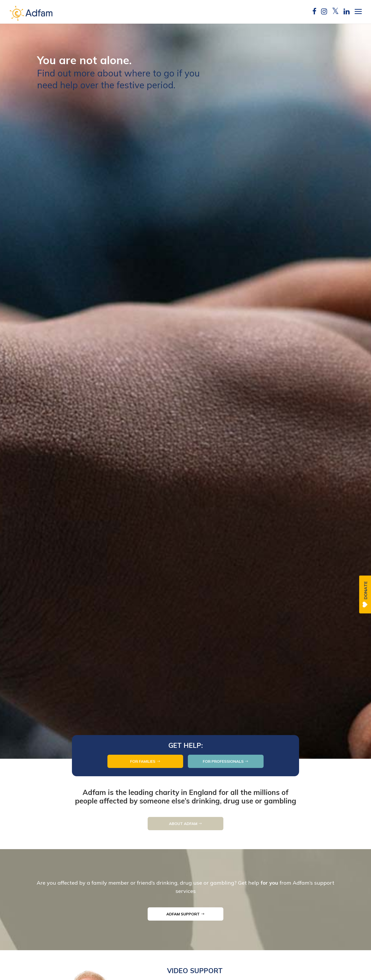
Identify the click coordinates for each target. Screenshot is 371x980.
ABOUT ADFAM (183, 824)
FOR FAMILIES (143, 761)
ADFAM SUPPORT (183, 914)
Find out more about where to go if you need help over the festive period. (118, 122)
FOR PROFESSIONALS (223, 761)
